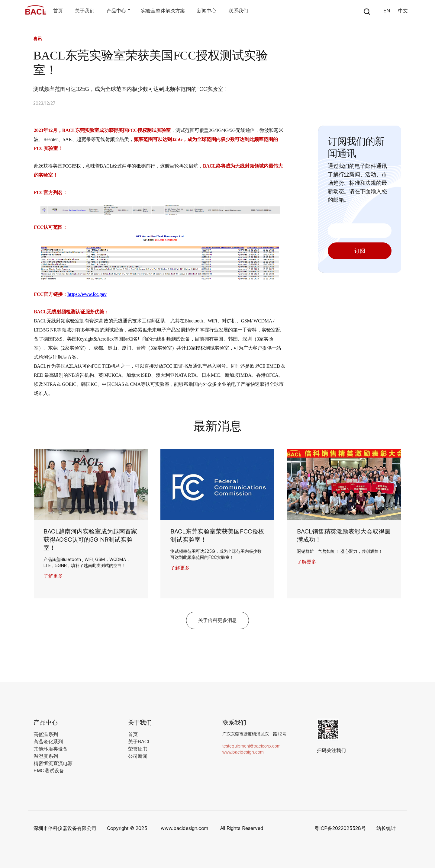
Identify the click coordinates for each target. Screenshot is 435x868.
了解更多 (53, 576)
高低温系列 (46, 734)
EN (387, 11)
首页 (58, 11)
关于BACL (140, 742)
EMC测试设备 (49, 771)
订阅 (360, 251)
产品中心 (116, 11)
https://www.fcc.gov (87, 294)
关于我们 (85, 11)
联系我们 (238, 11)
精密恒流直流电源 (53, 763)
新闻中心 (207, 11)
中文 (403, 11)
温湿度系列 (46, 756)
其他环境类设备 (51, 749)
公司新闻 (138, 756)
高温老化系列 (48, 742)
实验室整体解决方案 (163, 11)
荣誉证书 (138, 749)
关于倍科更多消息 (217, 620)
